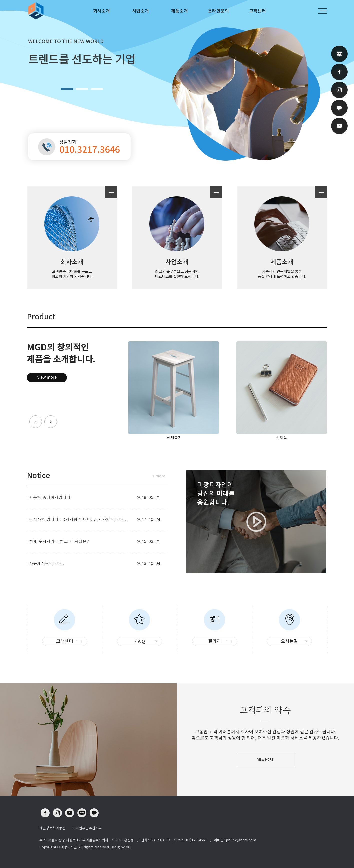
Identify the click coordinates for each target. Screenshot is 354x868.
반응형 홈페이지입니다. (51, 497)
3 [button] (97, 89)
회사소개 (102, 11)
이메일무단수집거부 (87, 828)
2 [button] (82, 89)
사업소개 (141, 11)
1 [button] (67, 89)
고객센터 (258, 11)
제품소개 (180, 11)
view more (47, 377)
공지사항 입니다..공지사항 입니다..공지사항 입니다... (78, 519)
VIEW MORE (265, 759)
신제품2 (173, 438)
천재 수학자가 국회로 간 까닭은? (59, 541)
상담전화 (90, 147)
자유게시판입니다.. (47, 563)
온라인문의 (218, 11)
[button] (36, 422)
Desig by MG (121, 847)
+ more (159, 476)
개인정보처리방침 (52, 828)
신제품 (282, 438)
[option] (177, 83)
